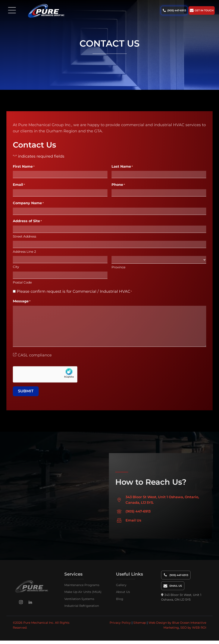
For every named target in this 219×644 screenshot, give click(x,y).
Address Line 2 (24, 252)
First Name (24, 167)
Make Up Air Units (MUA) (83, 592)
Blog (120, 599)
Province (118, 267)
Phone (118, 185)
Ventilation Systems (79, 599)
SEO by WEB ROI (193, 627)
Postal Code (22, 282)
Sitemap (140, 623)
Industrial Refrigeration (82, 606)
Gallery (121, 585)
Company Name (28, 203)
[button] (174, 10)
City (16, 267)
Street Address (24, 236)
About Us (123, 592)
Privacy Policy (120, 623)
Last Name (122, 167)
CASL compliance (32, 355)
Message (22, 301)
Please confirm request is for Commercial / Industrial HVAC (74, 291)
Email (19, 185)
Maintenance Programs (82, 585)
